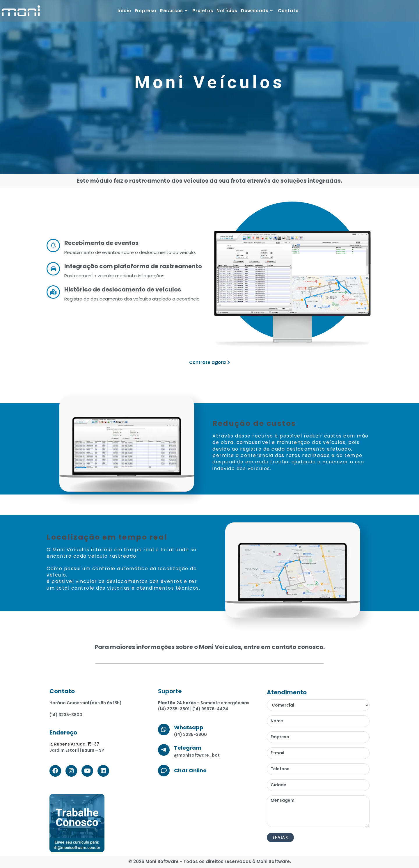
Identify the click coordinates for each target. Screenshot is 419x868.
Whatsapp (189, 727)
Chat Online (190, 770)
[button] (210, 362)
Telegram (188, 748)
